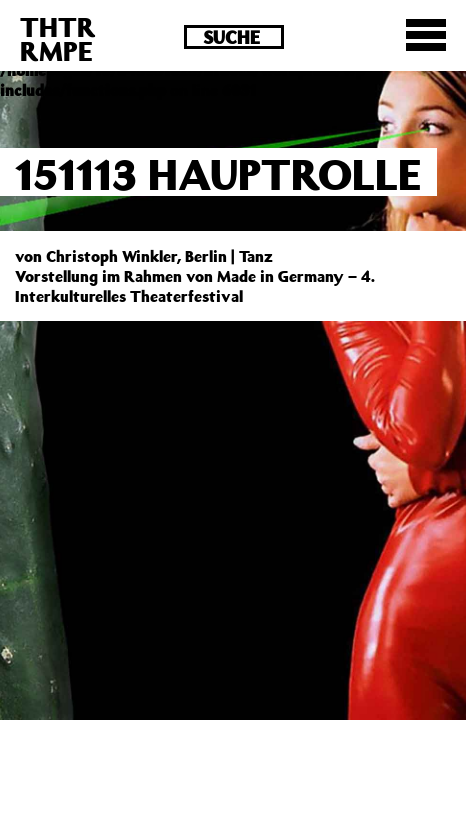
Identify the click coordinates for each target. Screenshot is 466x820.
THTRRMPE (58, 38)
